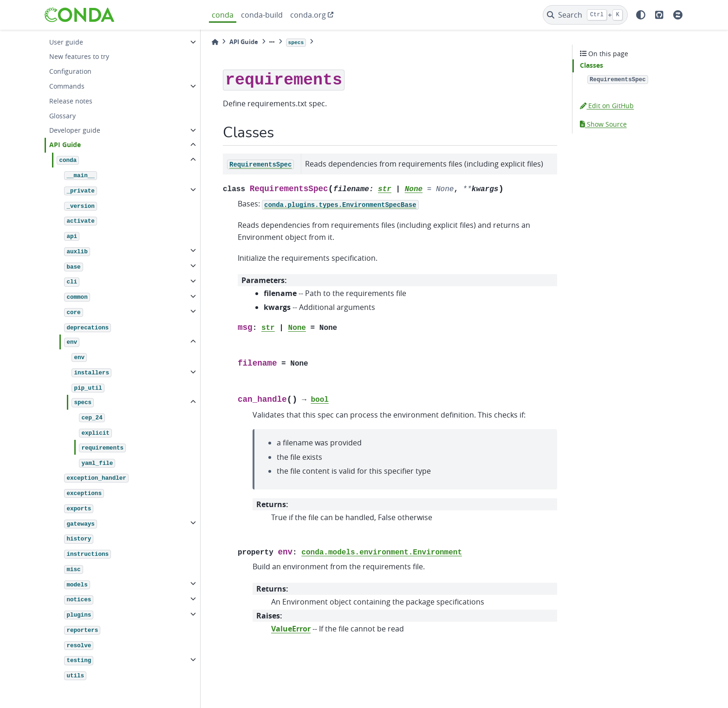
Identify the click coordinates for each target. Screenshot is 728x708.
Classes (591, 65)
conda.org (308, 15)
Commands (67, 86)
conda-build (262, 15)
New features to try (79, 56)
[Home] (215, 42)
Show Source (603, 124)
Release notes (71, 101)
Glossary (62, 116)
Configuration (70, 71)
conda (223, 15)
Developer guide (75, 130)
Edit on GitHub (607, 106)
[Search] (585, 15)
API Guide (65, 145)
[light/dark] (641, 15)
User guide (66, 42)
